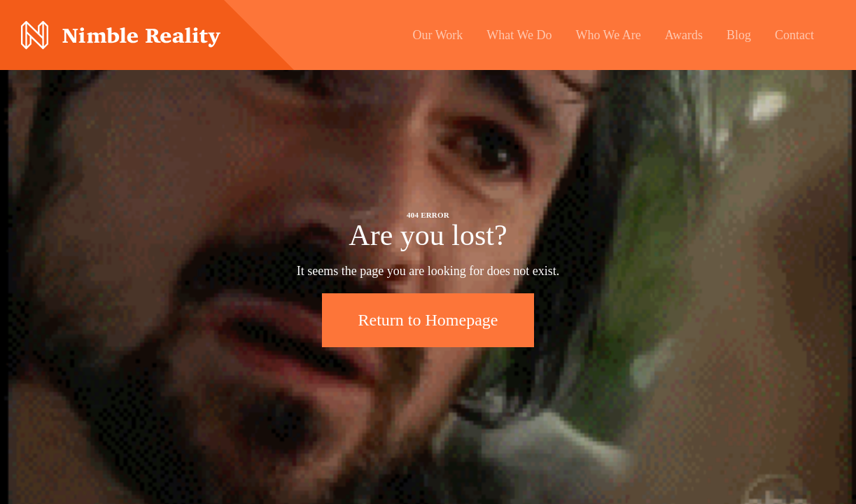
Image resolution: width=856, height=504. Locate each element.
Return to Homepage (428, 320)
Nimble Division (121, 35)
